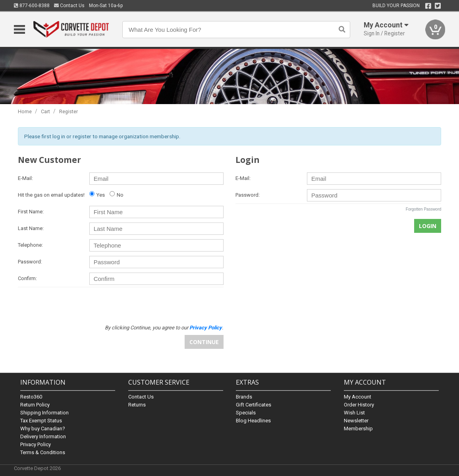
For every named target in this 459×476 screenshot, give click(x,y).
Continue (204, 342)
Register (68, 111)
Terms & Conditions (43, 452)
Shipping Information (44, 413)
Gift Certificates (254, 405)
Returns (137, 405)
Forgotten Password (424, 209)
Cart (45, 111)
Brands (244, 397)
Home (25, 111)
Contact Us (69, 6)
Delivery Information (43, 436)
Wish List (354, 413)
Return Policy (35, 405)
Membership (358, 429)
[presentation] (163, 306)
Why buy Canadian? (43, 429)
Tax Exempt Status (41, 421)
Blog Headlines (253, 421)
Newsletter (356, 421)
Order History (359, 405)
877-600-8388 (32, 6)
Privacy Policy (36, 444)
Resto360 (31, 397)
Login (428, 226)
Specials (246, 413)
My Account (358, 397)
